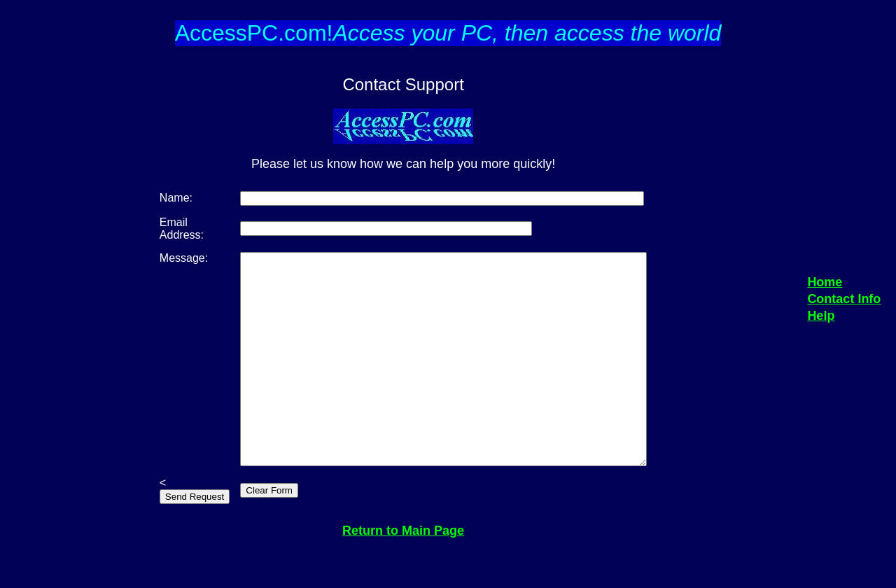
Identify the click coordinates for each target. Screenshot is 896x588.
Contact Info (844, 320)
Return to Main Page (403, 573)
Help (821, 337)
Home (825, 303)
